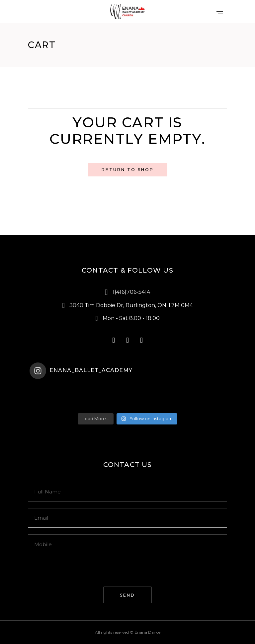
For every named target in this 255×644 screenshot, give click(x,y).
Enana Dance (147, 632)
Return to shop (128, 170)
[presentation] (78, 574)
